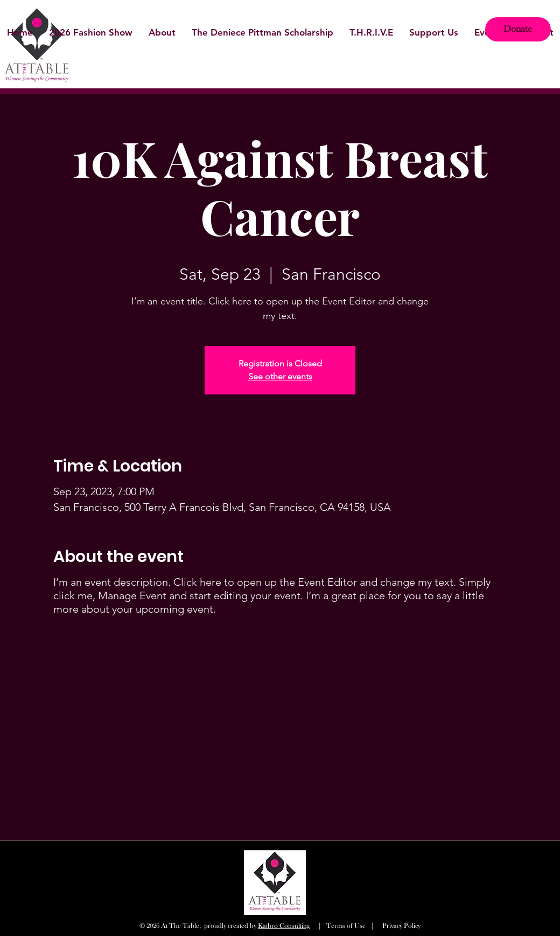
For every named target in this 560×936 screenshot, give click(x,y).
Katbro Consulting (284, 926)
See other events (280, 376)
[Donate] (518, 29)
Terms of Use (346, 926)
